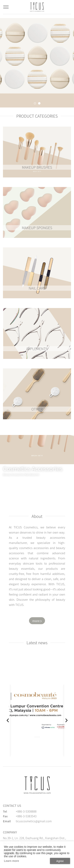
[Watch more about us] (37, 621)
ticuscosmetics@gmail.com (34, 821)
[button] (35, 103)
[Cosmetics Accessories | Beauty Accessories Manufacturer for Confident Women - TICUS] (37, 7)
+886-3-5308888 (26, 811)
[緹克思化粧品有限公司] (37, 785)
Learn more (11, 861)
